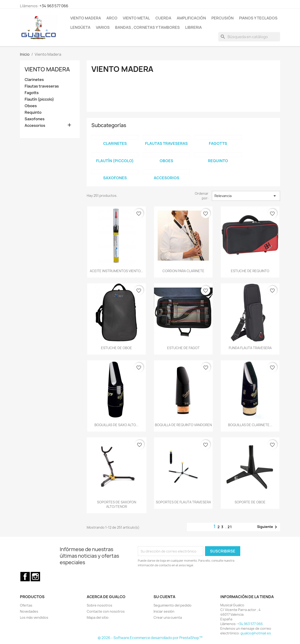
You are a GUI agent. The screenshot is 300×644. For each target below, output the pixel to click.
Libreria (193, 27)
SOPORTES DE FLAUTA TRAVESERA (183, 502)
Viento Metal (136, 18)
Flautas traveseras (42, 86)
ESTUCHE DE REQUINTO (250, 271)
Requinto (33, 112)
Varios (103, 27)
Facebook (25, 577)
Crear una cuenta (168, 617)
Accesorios (35, 126)
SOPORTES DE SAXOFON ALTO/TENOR (117, 504)
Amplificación (191, 18)
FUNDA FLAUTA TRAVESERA (250, 348)
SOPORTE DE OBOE (250, 502)
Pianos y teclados (258, 18)
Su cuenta (164, 597)
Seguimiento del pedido (172, 605)
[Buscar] (249, 37)
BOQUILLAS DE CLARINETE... (250, 425)
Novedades (29, 611)
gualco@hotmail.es (256, 633)
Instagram (35, 577)
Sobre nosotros (99, 605)
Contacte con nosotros (106, 611)
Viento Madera (86, 18)
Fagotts (32, 93)
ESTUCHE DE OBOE (116, 348)
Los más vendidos (34, 617)
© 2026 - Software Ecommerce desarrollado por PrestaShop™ (150, 638)
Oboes (31, 106)
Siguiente (268, 527)
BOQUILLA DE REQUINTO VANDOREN (183, 425)
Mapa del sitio (98, 617)
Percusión (223, 18)
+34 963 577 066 (54, 6)
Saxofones (35, 119)
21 (230, 527)
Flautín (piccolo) (39, 99)
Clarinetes (34, 80)
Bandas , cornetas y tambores (147, 27)
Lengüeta (80, 27)
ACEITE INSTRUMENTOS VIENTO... (116, 271)
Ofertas (26, 605)
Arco (112, 18)
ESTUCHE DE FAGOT (183, 348)
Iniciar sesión (164, 611)
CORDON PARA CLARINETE (183, 271)
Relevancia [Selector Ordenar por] (246, 196)
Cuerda (163, 18)
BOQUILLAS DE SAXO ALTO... (116, 425)
